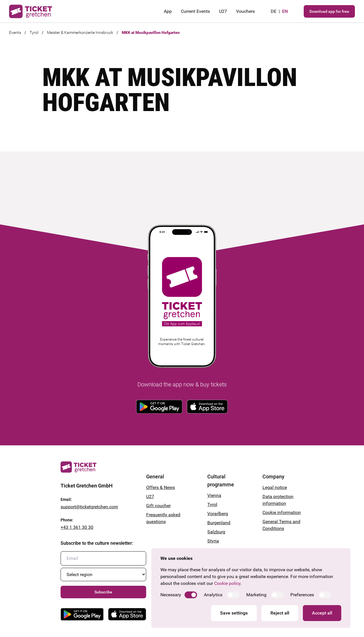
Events (15, 32)
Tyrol (34, 32)
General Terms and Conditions (281, 525)
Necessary (171, 595)
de (274, 11)
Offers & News (161, 487)
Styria (213, 541)
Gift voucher (158, 506)
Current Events (195, 11)
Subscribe (103, 592)
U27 (223, 11)
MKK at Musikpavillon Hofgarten (151, 32)
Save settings (234, 613)
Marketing (256, 595)
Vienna (214, 495)
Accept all (322, 613)
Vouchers (245, 11)
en (285, 11)
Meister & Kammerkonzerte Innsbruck (80, 32)
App (168, 11)
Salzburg (216, 532)
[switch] (191, 595)
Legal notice (275, 487)
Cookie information (282, 512)
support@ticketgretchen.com (89, 507)
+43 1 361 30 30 (77, 527)
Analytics (213, 595)
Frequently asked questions (163, 518)
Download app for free (329, 11)
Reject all (280, 613)
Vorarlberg (218, 514)
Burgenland (219, 523)
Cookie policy (227, 583)
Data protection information (278, 500)
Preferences (302, 595)
